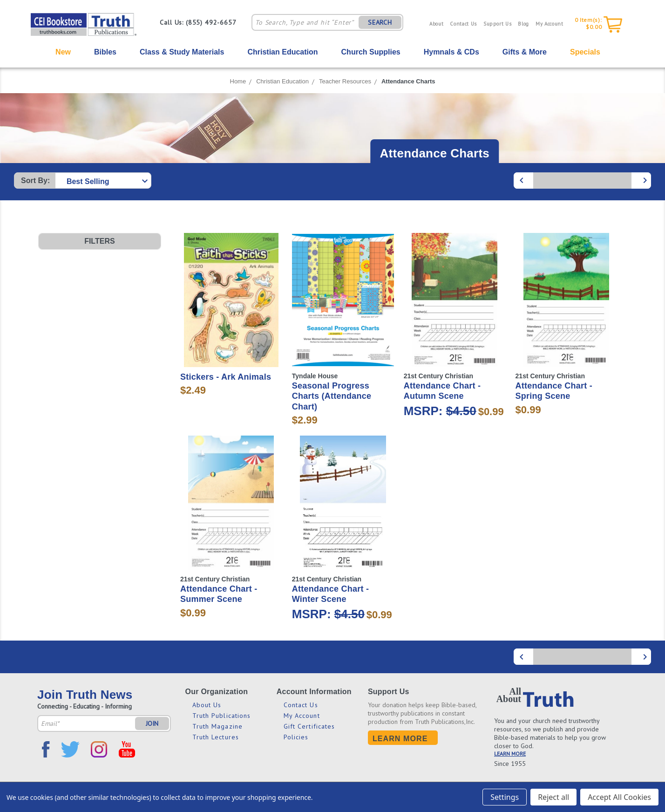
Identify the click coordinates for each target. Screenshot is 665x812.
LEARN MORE (510, 754)
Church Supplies (371, 52)
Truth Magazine (217, 726)
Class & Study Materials (182, 52)
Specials (585, 52)
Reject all (553, 797)
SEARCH (380, 22)
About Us (207, 705)
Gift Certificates (309, 726)
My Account (550, 24)
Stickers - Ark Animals (226, 377)
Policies (296, 737)
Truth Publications (222, 716)
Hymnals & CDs (451, 52)
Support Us (498, 24)
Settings (505, 797)
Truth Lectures (216, 737)
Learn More (400, 739)
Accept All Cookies (619, 797)
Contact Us (463, 24)
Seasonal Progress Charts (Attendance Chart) (332, 396)
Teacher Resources (345, 81)
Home (238, 81)
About (436, 24)
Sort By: (35, 181)
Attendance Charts (408, 81)
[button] (100, 241)
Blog (523, 24)
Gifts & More (525, 52)
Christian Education (282, 52)
